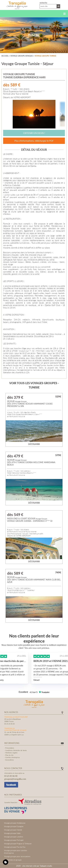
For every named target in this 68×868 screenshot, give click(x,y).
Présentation (10, 748)
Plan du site (9, 755)
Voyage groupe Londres (14, 837)
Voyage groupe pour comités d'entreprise (16, 852)
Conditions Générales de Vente (16, 750)
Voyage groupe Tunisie (45, 56)
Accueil (5, 56)
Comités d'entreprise (12, 757)
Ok (58, 6)
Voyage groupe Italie (12, 833)
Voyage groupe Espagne (14, 826)
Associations (10, 760)
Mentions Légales (11, 753)
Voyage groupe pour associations (17, 856)
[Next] (61, 114)
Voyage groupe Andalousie (15, 823)
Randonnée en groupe (13, 860)
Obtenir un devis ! (34, 133)
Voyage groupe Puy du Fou (15, 847)
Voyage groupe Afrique (22, 56)
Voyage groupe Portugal (14, 840)
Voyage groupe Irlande (13, 830)
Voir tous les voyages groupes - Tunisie (34, 385)
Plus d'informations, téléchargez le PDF (34, 141)
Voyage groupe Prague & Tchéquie (18, 844)
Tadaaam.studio (46, 866)
